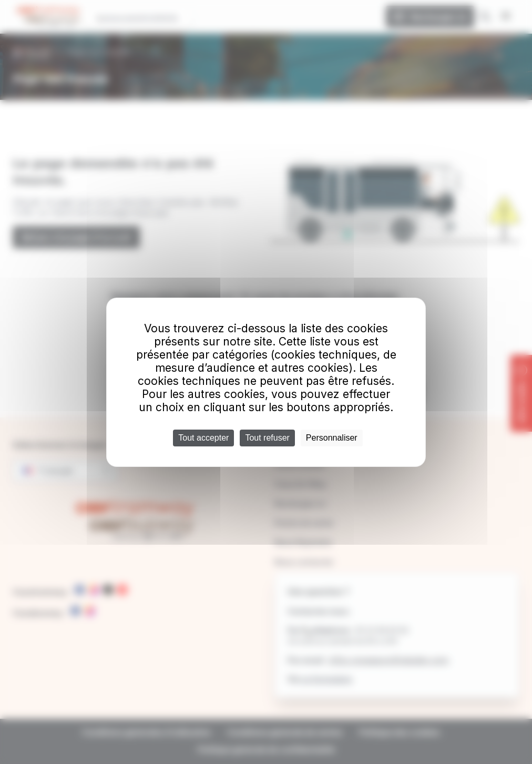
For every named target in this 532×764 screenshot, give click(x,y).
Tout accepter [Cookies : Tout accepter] (203, 438)
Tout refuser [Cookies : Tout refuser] (267, 438)
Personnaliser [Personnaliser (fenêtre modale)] (332, 438)
